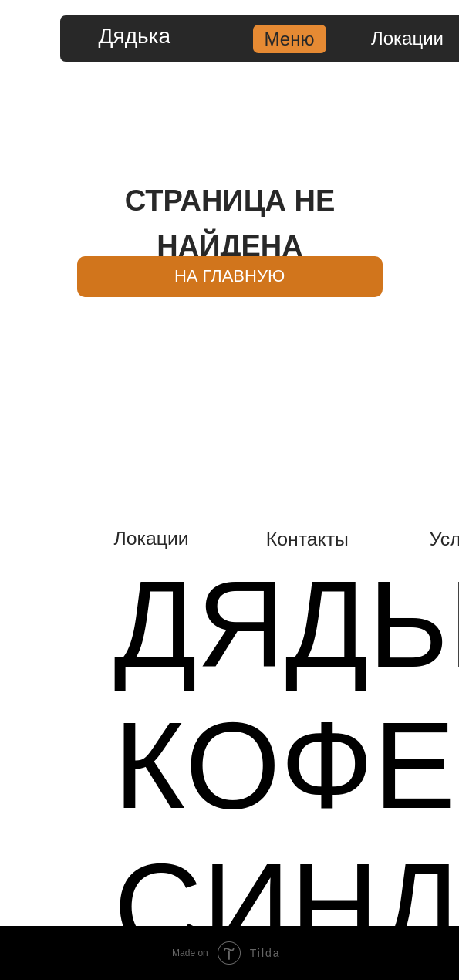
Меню (290, 39)
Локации (407, 38)
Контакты (307, 539)
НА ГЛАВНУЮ (229, 276)
